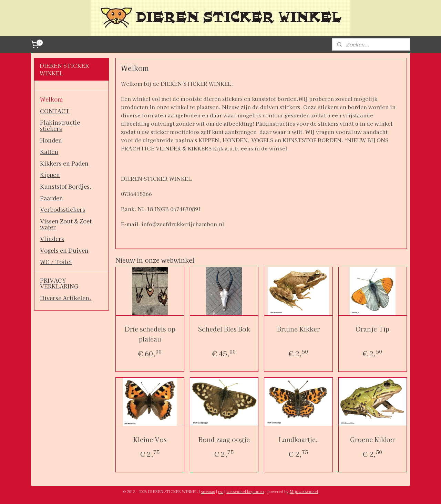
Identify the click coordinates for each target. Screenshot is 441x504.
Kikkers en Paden (64, 163)
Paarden (52, 198)
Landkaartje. (298, 439)
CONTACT (55, 111)
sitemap (208, 491)
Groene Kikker (372, 439)
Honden (51, 140)
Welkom (51, 99)
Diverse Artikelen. (66, 298)
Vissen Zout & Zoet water (66, 224)
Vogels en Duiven (64, 250)
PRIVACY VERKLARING (59, 283)
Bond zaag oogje (224, 439)
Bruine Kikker (298, 329)
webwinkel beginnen (245, 491)
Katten (49, 151)
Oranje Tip (372, 329)
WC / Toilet (56, 262)
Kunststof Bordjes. (66, 186)
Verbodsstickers (63, 209)
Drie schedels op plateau (150, 334)
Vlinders (52, 239)
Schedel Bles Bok (224, 329)
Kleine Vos (150, 439)
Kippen (50, 175)
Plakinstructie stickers (60, 125)
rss (221, 491)
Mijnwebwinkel (304, 491)
